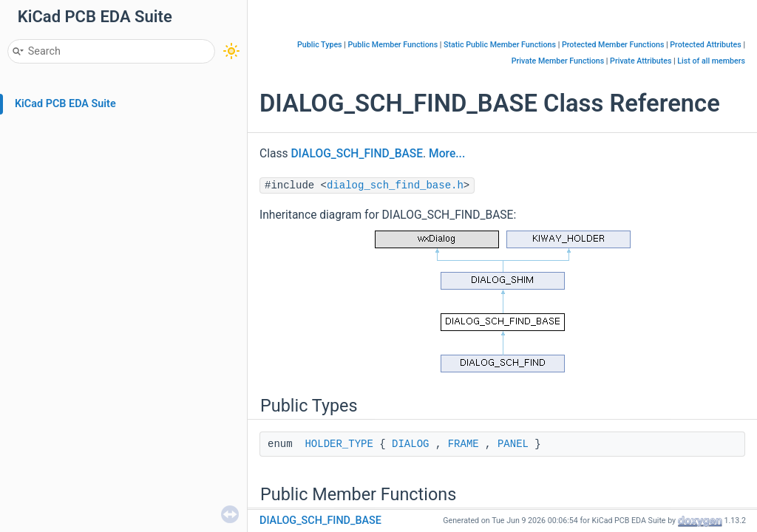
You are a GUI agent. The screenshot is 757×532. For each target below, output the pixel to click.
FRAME (464, 444)
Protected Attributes (705, 45)
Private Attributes (641, 61)
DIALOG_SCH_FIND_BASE (357, 154)
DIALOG (410, 444)
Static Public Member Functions (500, 45)
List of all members (711, 61)
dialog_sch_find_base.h (395, 185)
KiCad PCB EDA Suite (65, 104)
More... (447, 154)
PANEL (513, 444)
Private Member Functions (558, 61)
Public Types (320, 45)
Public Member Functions (393, 45)
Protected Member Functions (613, 45)
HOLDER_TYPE (339, 444)
